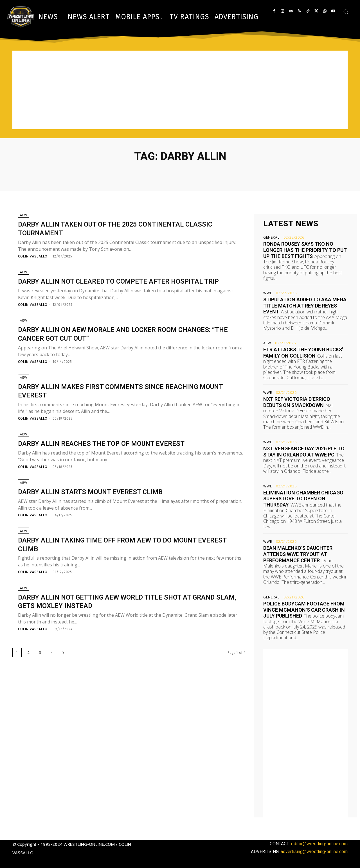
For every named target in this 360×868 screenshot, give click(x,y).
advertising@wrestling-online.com (314, 852)
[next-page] (63, 677)
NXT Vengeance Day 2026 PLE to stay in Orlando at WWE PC (304, 452)
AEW (24, 217)
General (271, 238)
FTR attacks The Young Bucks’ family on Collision (303, 353)
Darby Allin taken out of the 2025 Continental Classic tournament (117, 230)
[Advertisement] (180, 90)
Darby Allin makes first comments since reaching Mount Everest (124, 407)
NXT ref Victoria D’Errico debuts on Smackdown (297, 402)
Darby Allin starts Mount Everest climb (103, 512)
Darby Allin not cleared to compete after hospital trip (127, 289)
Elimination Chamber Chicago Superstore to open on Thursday (303, 499)
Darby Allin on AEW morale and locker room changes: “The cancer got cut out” (112, 348)
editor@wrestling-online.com (319, 844)
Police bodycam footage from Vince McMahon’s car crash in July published (304, 610)
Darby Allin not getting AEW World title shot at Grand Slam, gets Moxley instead (121, 625)
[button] (346, 12)
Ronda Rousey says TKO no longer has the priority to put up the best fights (305, 250)
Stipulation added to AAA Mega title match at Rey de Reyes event (305, 306)
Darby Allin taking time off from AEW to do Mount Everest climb (125, 566)
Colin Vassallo (33, 258)
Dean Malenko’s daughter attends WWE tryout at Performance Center (298, 554)
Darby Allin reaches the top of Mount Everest (116, 462)
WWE (268, 293)
